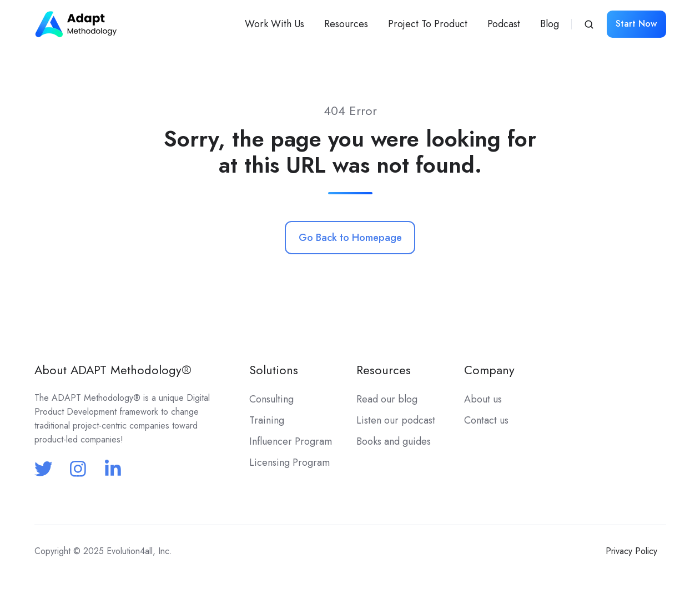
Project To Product (428, 24)
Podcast (504, 24)
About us (483, 399)
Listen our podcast (396, 420)
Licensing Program (289, 462)
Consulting (271, 399)
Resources (346, 24)
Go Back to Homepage (350, 238)
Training (267, 420)
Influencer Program (291, 441)
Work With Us (275, 24)
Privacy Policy (631, 551)
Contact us (486, 420)
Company (489, 370)
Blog (550, 24)
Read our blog (387, 399)
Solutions (274, 370)
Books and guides (394, 441)
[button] (589, 24)
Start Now (636, 24)
